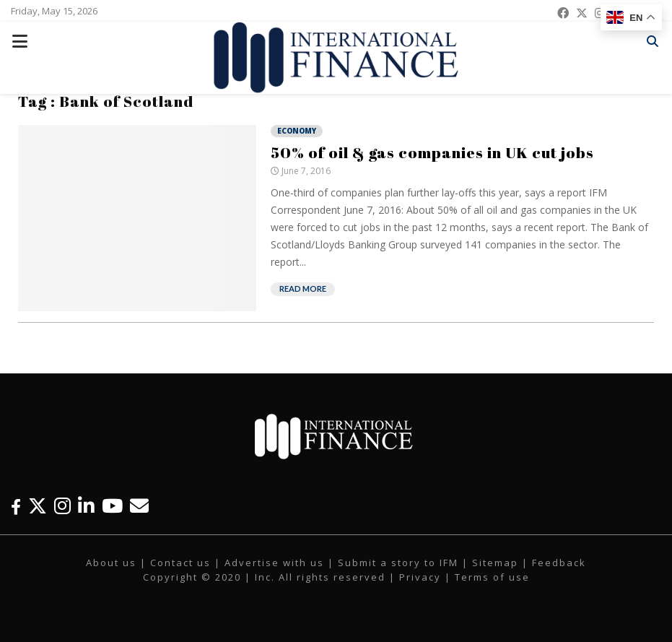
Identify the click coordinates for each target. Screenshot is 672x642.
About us (111, 563)
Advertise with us (274, 563)
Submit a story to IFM (398, 563)
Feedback (559, 563)
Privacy (420, 577)
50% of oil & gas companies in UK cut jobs (432, 152)
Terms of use (492, 577)
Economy (297, 131)
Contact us (180, 563)
